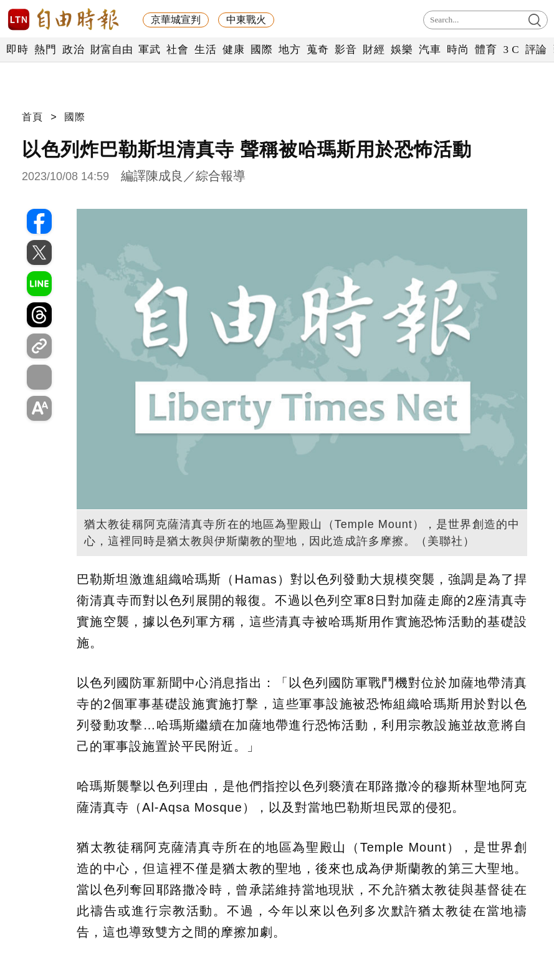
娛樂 (402, 50)
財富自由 (111, 50)
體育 (486, 50)
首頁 (32, 117)
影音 (346, 50)
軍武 (149, 50)
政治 (73, 50)
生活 (205, 50)
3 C (511, 50)
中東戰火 (246, 20)
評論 (536, 50)
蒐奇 (318, 50)
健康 (233, 50)
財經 (374, 50)
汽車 (430, 50)
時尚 (458, 50)
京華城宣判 (176, 20)
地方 (289, 50)
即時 (17, 50)
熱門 (45, 50)
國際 (261, 50)
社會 (177, 50)
